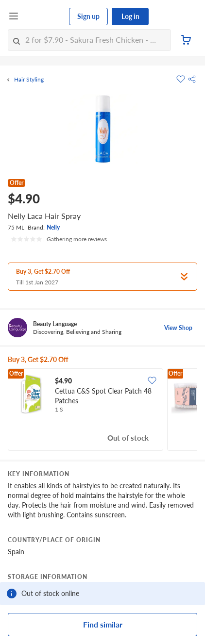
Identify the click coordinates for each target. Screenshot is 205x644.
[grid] (102, 411)
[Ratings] (59, 239)
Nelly (53, 227)
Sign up (88, 16)
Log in (130, 16)
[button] (192, 79)
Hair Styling (29, 80)
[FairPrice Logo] (44, 17)
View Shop (178, 328)
